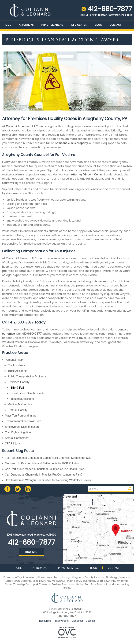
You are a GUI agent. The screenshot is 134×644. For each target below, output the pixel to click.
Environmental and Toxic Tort (23, 421)
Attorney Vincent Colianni (88, 174)
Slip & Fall (17, 388)
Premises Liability (18, 382)
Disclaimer (77, 621)
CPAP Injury (12, 444)
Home (8, 25)
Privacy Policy (61, 621)
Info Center (79, 25)
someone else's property (72, 143)
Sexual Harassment (17, 438)
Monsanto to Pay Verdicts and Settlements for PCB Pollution (42, 463)
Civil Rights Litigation (18, 432)
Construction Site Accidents (27, 393)
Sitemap (90, 621)
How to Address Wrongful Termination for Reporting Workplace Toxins (48, 480)
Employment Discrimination (22, 427)
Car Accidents (16, 365)
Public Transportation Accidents (27, 376)
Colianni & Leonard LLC (22, 126)
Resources (45, 621)
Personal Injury (14, 360)
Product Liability (18, 410)
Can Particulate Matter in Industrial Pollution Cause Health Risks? (45, 469)
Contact (115, 25)
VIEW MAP (31, 552)
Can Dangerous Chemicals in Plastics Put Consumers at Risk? (44, 475)
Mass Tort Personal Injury (21, 416)
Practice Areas (52, 25)
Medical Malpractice (20, 404)
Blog (98, 25)
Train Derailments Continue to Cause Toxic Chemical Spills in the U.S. (48, 458)
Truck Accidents (17, 371)
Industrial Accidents (23, 399)
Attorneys (26, 25)
